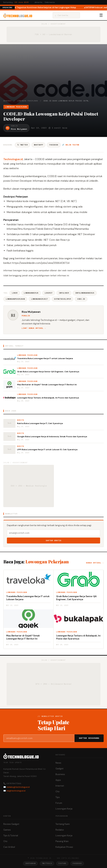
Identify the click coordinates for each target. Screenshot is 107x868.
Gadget (59, 769)
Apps (58, 780)
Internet (60, 786)
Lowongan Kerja (64, 809)
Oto (58, 792)
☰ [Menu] (101, 15)
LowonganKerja (31, 293)
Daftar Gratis (54, 541)
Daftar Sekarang (89, 738)
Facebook (54, 145)
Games (7, 830)
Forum (59, 803)
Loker (15, 293)
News (58, 763)
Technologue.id (13, 159)
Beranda (7, 101)
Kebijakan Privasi (64, 847)
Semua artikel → (95, 563)
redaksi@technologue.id (18, 787)
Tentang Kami (63, 824)
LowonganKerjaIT (39, 299)
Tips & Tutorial (11, 836)
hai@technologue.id (16, 791)
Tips (58, 797)
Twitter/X (47, 863)
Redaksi (60, 830)
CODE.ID (81, 299)
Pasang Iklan (62, 841)
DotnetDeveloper (63, 299)
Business (60, 774)
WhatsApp (38, 145)
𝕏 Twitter (22, 145)
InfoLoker (64, 293)
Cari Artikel (9, 847)
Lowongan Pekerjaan (27, 101)
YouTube (62, 863)
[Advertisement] (53, 74)
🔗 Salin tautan (71, 145)
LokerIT (49, 293)
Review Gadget (11, 824)
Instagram (30, 863)
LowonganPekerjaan (15, 299)
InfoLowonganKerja (85, 293)
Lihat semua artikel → (34, 328)
